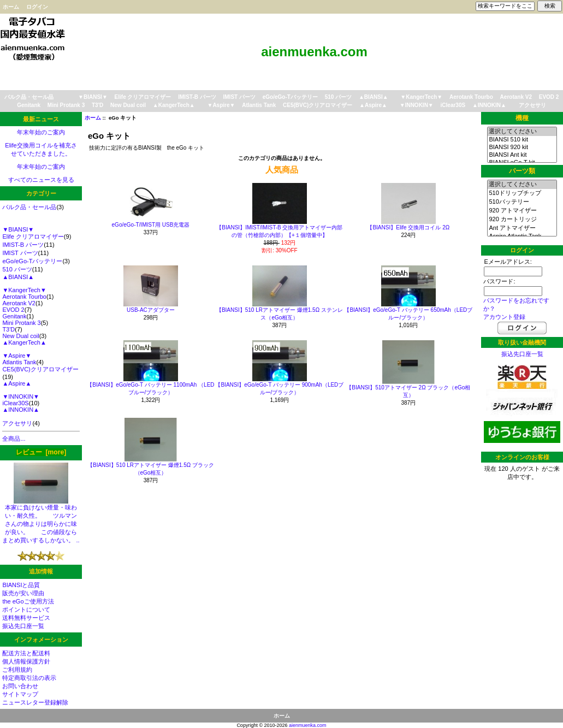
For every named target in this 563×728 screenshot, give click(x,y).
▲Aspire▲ (373, 105)
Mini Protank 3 (66, 105)
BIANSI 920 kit (522, 147)
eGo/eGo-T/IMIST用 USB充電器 (151, 225)
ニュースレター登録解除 (35, 702)
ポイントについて (26, 609)
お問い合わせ (20, 686)
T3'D (97, 105)
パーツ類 (522, 171)
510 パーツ (338, 97)
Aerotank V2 (516, 97)
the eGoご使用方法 (28, 601)
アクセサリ (532, 105)
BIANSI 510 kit (522, 140)
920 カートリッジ (522, 220)
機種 (522, 118)
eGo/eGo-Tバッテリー (290, 97)
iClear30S (453, 105)
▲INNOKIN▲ (489, 105)
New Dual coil (128, 105)
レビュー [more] (41, 452)
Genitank (29, 105)
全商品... (14, 439)
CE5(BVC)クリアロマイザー (318, 105)
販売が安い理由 (23, 593)
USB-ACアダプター (151, 310)
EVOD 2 (549, 97)
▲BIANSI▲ (374, 97)
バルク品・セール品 (29, 97)
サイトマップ (20, 694)
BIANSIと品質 (21, 585)
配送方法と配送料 (26, 653)
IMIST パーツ (239, 97)
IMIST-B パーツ (197, 97)
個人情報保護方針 (26, 661)
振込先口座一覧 (23, 626)
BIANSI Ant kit (522, 155)
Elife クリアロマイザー (143, 97)
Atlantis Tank (259, 105)
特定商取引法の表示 (29, 678)
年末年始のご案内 (41, 132)
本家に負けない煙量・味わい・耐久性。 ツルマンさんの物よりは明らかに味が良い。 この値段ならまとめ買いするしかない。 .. (41, 521)
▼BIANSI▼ (93, 97)
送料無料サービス (26, 618)
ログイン (37, 7)
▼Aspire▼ (221, 105)
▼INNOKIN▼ (417, 105)
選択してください (522, 132)
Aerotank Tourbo (471, 97)
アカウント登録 (504, 317)
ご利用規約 (17, 670)
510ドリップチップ (522, 193)
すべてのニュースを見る (41, 180)
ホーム (11, 7)
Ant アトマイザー (522, 228)
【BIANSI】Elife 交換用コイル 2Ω (408, 227)
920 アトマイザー (522, 211)
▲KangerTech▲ (174, 105)
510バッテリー (522, 202)
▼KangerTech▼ (421, 97)
